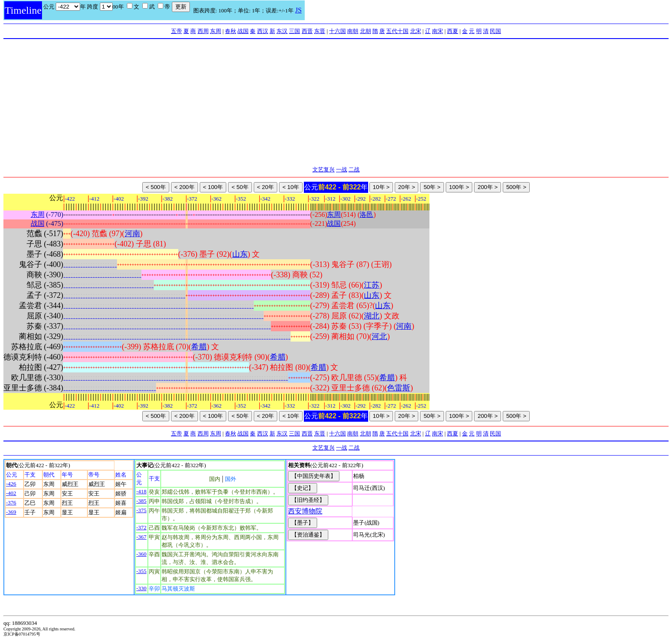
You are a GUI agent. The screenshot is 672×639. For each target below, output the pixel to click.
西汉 (263, 31)
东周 (216, 31)
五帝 (177, 31)
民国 (495, 31)
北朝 (366, 31)
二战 (354, 169)
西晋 (307, 31)
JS (298, 10)
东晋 (320, 31)
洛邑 (366, 214)
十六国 (337, 31)
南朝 (353, 31)
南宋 (438, 31)
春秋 (231, 31)
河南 (132, 234)
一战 (342, 169)
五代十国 (397, 31)
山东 (240, 254)
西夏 (453, 31)
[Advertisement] (336, 103)
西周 (203, 31)
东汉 (282, 31)
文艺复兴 (324, 169)
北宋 (416, 31)
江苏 (372, 285)
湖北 (372, 316)
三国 (294, 31)
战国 (243, 31)
